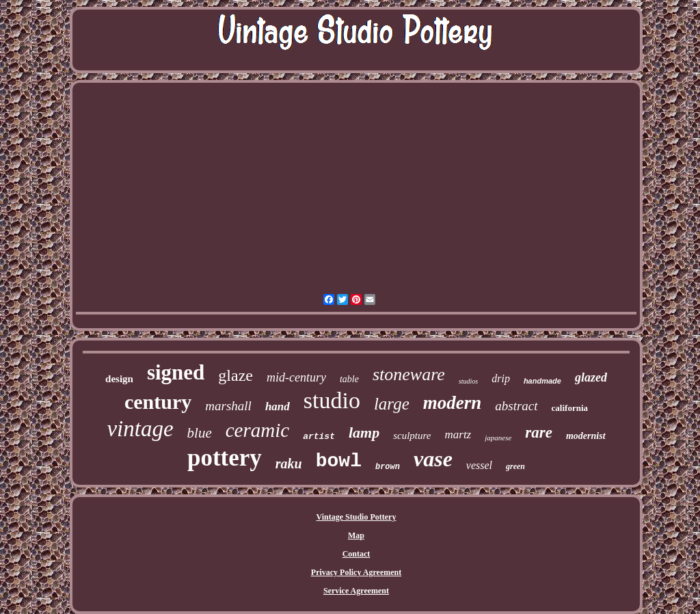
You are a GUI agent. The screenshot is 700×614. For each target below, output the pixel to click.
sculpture (412, 436)
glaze (235, 375)
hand (278, 406)
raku (289, 464)
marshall (228, 406)
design (119, 379)
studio (332, 400)
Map (356, 535)
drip (501, 378)
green (515, 466)
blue (200, 433)
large (392, 404)
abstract (516, 406)
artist (319, 437)
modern (453, 403)
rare (539, 432)
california (570, 408)
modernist (586, 436)
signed (176, 372)
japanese (498, 438)
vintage (140, 429)
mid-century (296, 377)
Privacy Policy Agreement (356, 572)
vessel (479, 465)
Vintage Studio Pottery (356, 517)
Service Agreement (356, 591)
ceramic (257, 430)
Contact (356, 554)
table (349, 379)
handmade (542, 381)
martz (458, 435)
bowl (339, 461)
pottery (225, 458)
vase (433, 459)
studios (468, 381)
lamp (364, 432)
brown (388, 467)
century (158, 402)
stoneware (409, 374)
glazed (591, 377)
